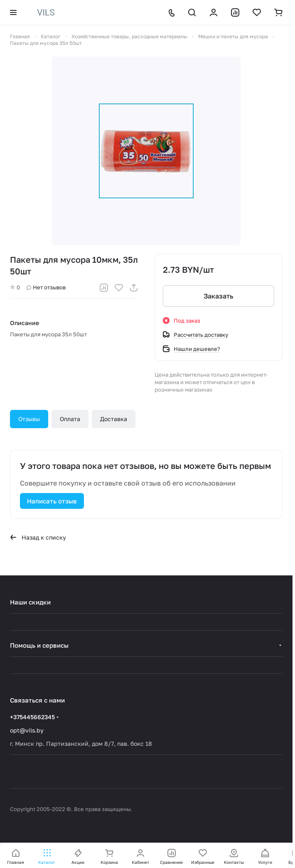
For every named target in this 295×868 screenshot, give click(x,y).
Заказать (219, 296)
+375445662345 (32, 717)
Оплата (70, 419)
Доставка (114, 419)
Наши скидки (30, 602)
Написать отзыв (52, 501)
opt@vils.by (27, 730)
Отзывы (29, 419)
